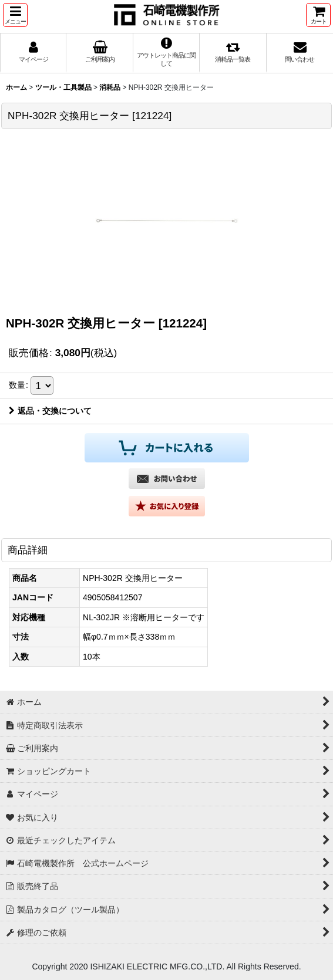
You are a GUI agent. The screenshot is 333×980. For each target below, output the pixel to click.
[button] (15, 15)
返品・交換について (50, 411)
